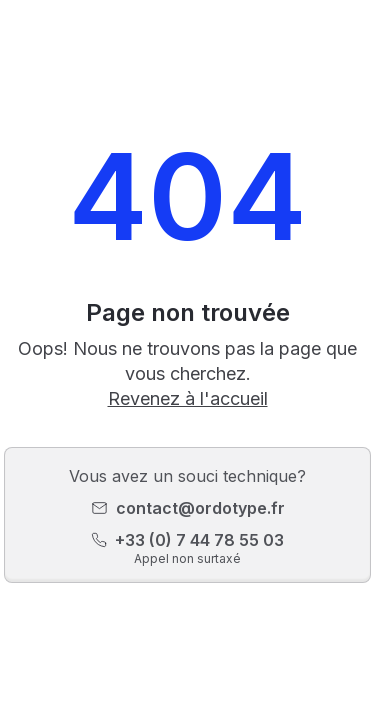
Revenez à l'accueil (188, 398)
